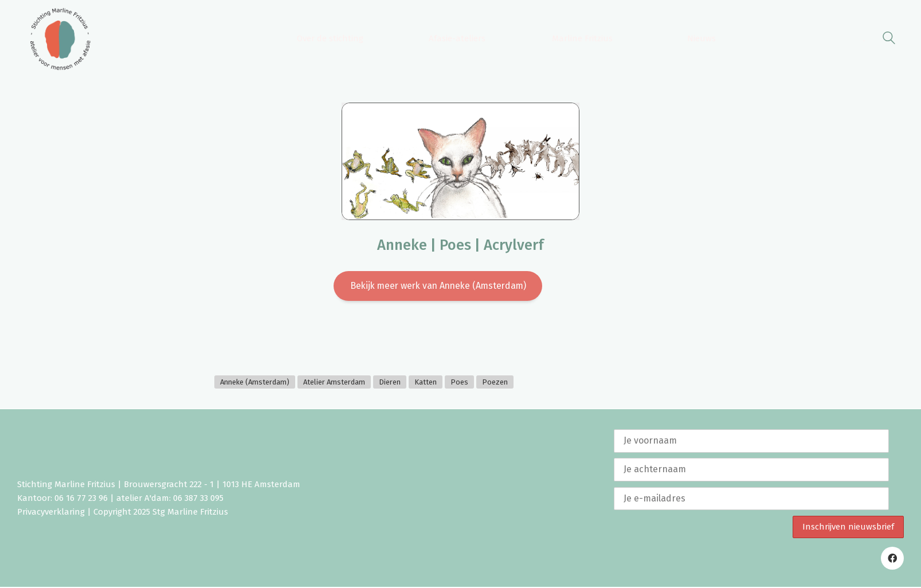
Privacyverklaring (51, 513)
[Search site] (889, 40)
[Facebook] (892, 559)
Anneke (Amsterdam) (255, 383)
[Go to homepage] (60, 39)
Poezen (495, 383)
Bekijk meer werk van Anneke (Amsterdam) (438, 286)
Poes (459, 383)
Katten (426, 383)
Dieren (390, 383)
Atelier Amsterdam (334, 383)
